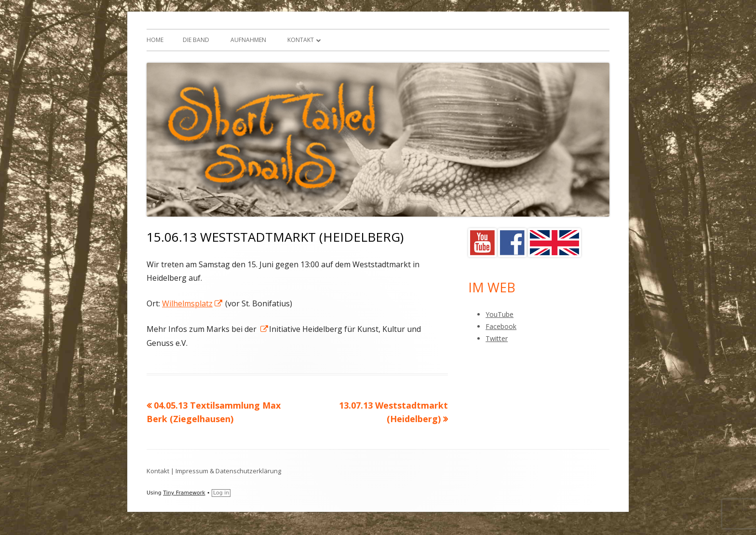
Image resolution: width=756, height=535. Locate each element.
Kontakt (301, 40)
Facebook (501, 326)
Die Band (196, 40)
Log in (221, 493)
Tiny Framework (184, 493)
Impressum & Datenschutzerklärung (228, 471)
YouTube (499, 314)
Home (155, 40)
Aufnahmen (248, 40)
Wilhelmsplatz (193, 303)
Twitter (497, 338)
